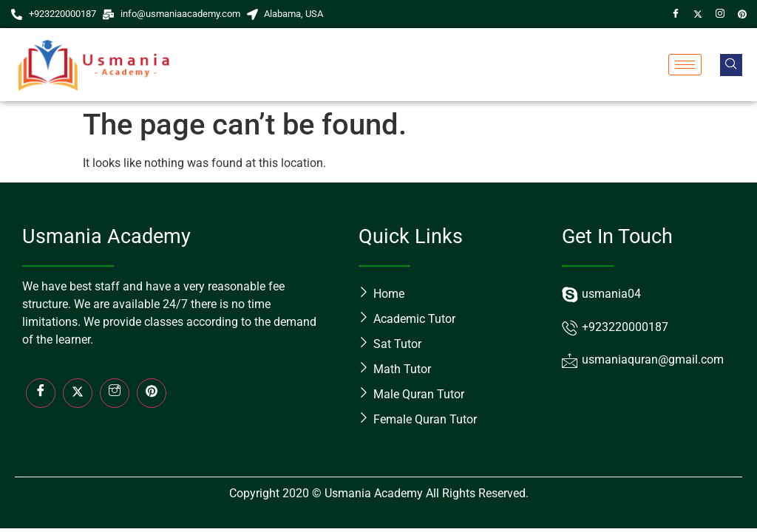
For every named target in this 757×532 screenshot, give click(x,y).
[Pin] (742, 14)
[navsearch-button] (731, 65)
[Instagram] (720, 14)
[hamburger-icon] (685, 65)
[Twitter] (698, 14)
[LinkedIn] (152, 393)
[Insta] (115, 393)
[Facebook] (676, 14)
